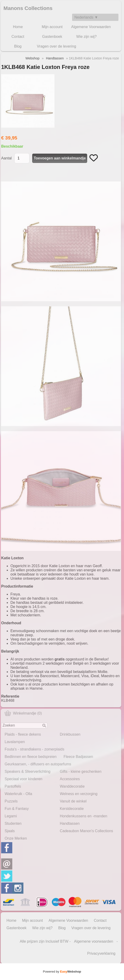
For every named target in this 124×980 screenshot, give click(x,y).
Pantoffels (13, 786)
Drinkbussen (70, 734)
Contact (18, 37)
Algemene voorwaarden (94, 941)
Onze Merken (16, 838)
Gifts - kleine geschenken (81, 771)
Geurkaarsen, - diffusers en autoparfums (38, 764)
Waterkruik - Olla (18, 794)
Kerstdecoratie (72, 809)
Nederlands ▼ (86, 17)
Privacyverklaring (101, 953)
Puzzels (11, 801)
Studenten (13, 823)
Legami (11, 816)
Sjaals (10, 831)
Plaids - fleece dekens (23, 734)
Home (18, 27)
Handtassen (70, 823)
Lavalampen (15, 742)
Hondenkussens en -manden (84, 816)
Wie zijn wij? (86, 37)
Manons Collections (28, 8)
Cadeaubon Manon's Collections (86, 831)
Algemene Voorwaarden (91, 27)
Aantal (6, 158)
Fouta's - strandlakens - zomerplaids (34, 749)
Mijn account (52, 27)
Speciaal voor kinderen (24, 779)
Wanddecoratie (72, 786)
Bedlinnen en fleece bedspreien (31, 757)
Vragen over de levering (56, 46)
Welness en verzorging (79, 794)
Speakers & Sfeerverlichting (27, 771)
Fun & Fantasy (17, 809)
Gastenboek (52, 37)
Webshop (33, 58)
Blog (18, 46)
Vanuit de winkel (73, 801)
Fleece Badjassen (78, 757)
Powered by (62, 972)
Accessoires (70, 779)
